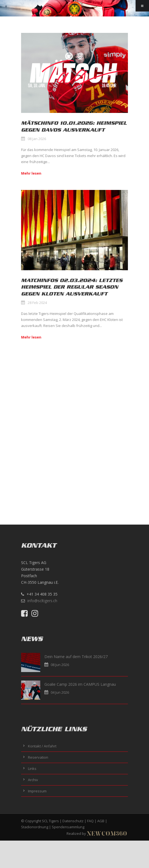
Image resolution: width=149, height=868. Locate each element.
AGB (101, 821)
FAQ (90, 821)
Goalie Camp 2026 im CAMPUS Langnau (80, 684)
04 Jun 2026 (60, 692)
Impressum (37, 791)
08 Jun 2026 (60, 665)
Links (32, 769)
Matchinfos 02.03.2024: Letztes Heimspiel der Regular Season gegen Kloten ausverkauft (72, 287)
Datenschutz (73, 821)
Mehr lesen (31, 173)
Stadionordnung (35, 827)
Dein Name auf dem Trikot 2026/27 (76, 657)
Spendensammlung (68, 827)
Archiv (33, 780)
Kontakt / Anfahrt (42, 746)
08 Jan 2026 (37, 139)
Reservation (38, 757)
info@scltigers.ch (42, 601)
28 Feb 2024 (37, 303)
